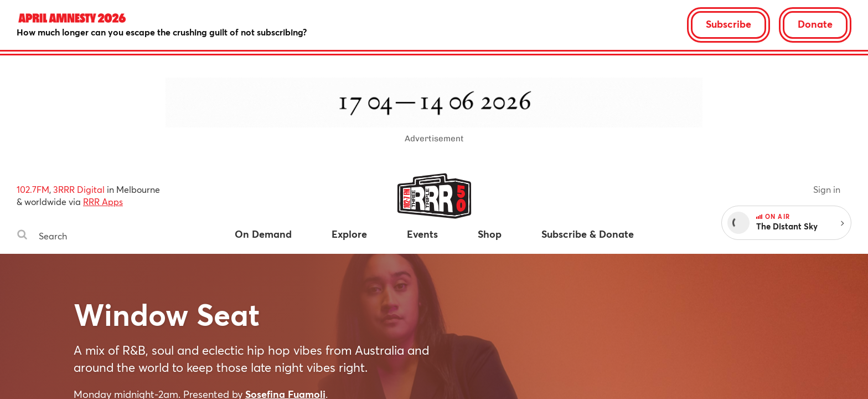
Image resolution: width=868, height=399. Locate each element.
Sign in (827, 189)
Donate (815, 24)
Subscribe (728, 24)
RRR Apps (103, 201)
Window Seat (167, 314)
